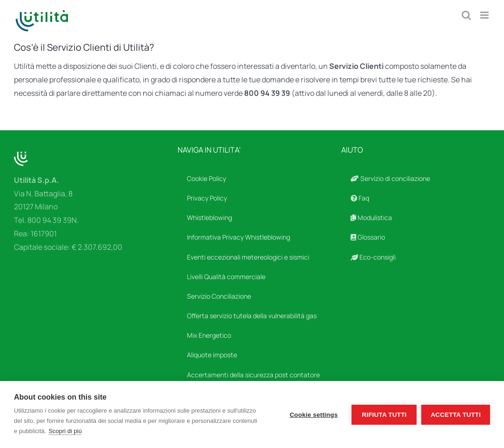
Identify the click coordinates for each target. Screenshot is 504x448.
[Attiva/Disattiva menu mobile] (485, 15)
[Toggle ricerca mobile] (466, 15)
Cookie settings (314, 415)
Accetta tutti (456, 415)
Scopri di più (65, 431)
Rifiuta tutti (384, 415)
